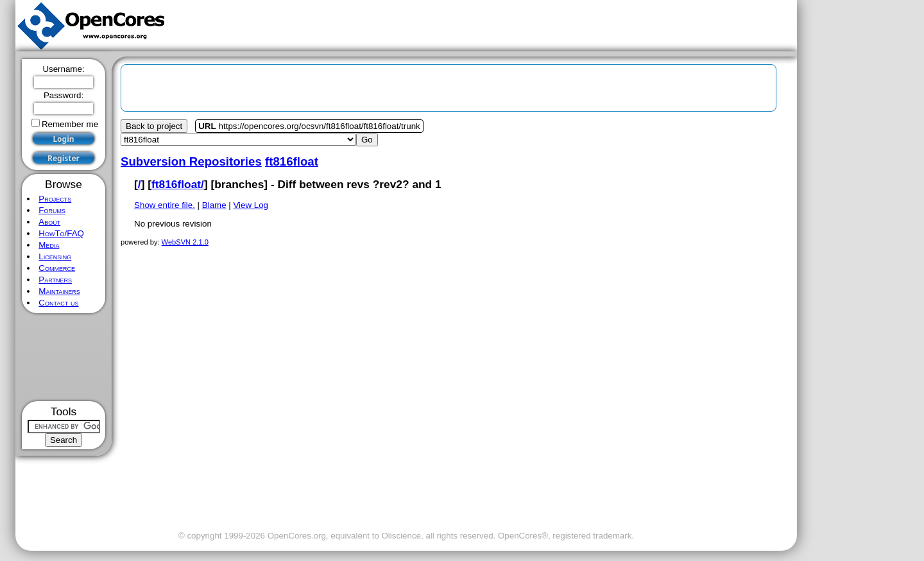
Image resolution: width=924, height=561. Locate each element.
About (49, 222)
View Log (251, 205)
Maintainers (59, 291)
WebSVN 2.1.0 (185, 242)
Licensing (55, 256)
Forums (52, 210)
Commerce (57, 268)
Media (49, 245)
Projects (55, 199)
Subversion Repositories (191, 161)
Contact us (58, 303)
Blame (214, 205)
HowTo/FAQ (61, 233)
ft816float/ (178, 184)
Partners (55, 280)
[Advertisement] (64, 357)
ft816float (292, 161)
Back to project (154, 126)
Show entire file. (165, 205)
